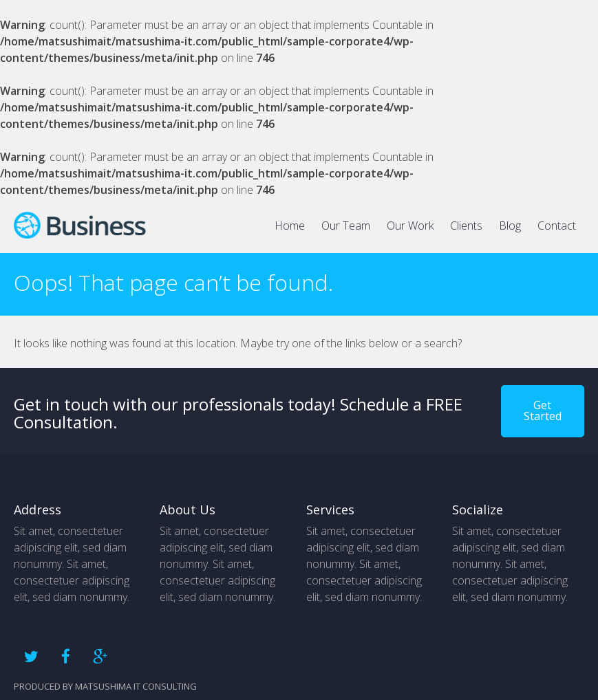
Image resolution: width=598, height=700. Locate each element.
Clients (466, 226)
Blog (510, 226)
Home (290, 226)
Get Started (543, 411)
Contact (557, 226)
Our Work (410, 226)
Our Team (346, 226)
